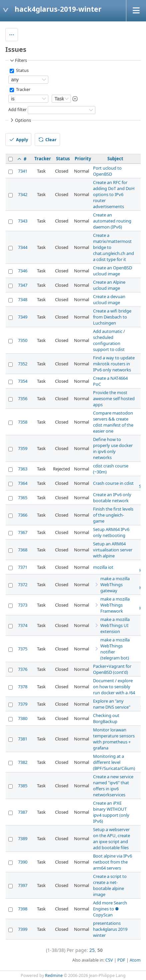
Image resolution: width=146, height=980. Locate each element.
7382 (23, 762)
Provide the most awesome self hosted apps (114, 398)
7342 (23, 194)
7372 (23, 585)
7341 (23, 171)
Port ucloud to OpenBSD (107, 171)
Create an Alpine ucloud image (109, 285)
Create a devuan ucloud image (109, 299)
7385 (23, 786)
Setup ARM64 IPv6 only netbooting (111, 532)
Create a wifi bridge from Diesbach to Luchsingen (112, 317)
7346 (23, 271)
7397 (23, 885)
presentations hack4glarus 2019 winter (110, 929)
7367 (23, 532)
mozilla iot (103, 567)
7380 (23, 718)
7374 (23, 625)
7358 (23, 422)
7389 (23, 838)
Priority (83, 159)
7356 (23, 398)
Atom (135, 960)
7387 (23, 812)
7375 (23, 649)
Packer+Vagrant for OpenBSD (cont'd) (112, 669)
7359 (23, 448)
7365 (23, 498)
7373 (23, 605)
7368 (23, 550)
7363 (23, 469)
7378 (23, 687)
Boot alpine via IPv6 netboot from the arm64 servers (112, 862)
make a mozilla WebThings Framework (115, 605)
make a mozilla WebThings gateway (115, 585)
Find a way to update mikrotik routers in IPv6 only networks (114, 364)
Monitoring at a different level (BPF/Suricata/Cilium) (114, 762)
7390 (23, 862)
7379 (23, 704)
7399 (23, 929)
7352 (23, 364)
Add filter (17, 110)
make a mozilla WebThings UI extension (115, 625)
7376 (23, 669)
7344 (23, 247)
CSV (109, 960)
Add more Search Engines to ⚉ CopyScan (110, 909)
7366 (23, 515)
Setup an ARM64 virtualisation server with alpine (113, 550)
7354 (23, 381)
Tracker (23, 90)
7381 (23, 739)
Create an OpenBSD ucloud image (112, 271)
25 (92, 950)
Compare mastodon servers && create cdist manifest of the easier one (113, 422)
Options (20, 120)
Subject (115, 159)
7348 (23, 299)
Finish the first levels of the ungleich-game (113, 515)
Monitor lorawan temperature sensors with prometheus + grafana (114, 739)
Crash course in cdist (113, 483)
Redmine (54, 975)
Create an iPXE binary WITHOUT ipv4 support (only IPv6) (111, 812)
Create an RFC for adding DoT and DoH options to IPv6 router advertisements (114, 194)
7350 (23, 340)
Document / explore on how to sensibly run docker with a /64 (114, 687)
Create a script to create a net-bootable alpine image (110, 885)
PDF (121, 960)
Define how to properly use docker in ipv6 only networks (113, 448)
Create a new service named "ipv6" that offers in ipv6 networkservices (113, 786)
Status (22, 71)
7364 (23, 483)
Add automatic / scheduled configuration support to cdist (109, 340)
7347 (23, 285)
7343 (23, 221)
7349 (23, 317)
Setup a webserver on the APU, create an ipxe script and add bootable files (111, 838)
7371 (23, 567)
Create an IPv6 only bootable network (112, 498)
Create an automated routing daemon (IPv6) (112, 221)
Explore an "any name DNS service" (112, 704)
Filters (18, 61)
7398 (23, 909)
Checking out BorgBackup (106, 718)
